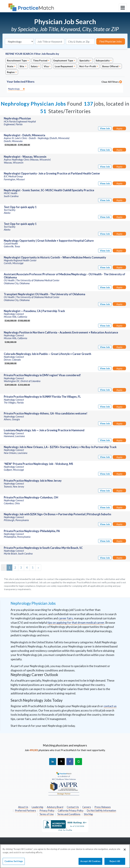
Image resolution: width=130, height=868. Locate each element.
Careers (87, 807)
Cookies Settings (14, 863)
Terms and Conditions (69, 814)
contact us (110, 706)
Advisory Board (55, 807)
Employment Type (63, 60)
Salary (34, 66)
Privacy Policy (47, 811)
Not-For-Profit (88, 66)
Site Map (88, 814)
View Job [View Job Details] (105, 128)
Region (11, 72)
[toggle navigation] (123, 7)
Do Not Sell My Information (101, 811)
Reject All (115, 863)
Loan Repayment (64, 66)
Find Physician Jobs (111, 41)
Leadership (38, 807)
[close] (16, 89)
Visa (46, 66)
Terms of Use (46, 814)
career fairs (66, 618)
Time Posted (40, 60)
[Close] (125, 851)
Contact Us (73, 807)
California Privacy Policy (71, 811)
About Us (23, 807)
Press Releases (103, 807)
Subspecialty (103, 60)
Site (22, 66)
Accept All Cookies (90, 863)
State (10, 66)
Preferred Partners (25, 811)
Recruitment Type (17, 60)
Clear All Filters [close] (112, 82)
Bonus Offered (110, 66)
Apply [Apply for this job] (119, 128)
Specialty (84, 60)
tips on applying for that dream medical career (76, 623)
